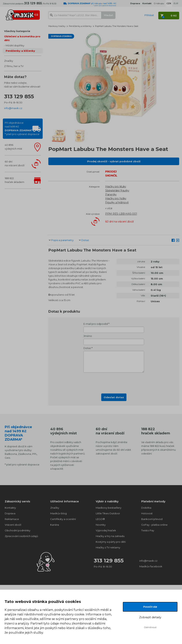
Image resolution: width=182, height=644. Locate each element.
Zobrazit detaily (150, 617)
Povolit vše (150, 607)
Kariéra (55, 525)
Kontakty (10, 508)
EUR (176, 3)
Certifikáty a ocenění (63, 519)
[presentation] (114, 382)
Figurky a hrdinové (117, 202)
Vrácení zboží (13, 525)
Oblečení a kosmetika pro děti (22, 38)
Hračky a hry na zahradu (110, 536)
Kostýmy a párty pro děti (111, 542)
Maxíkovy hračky (57, 26)
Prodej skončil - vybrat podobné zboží (114, 161)
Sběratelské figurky (117, 190)
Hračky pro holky (116, 198)
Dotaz (85, 240)
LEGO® (100, 519)
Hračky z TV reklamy (108, 547)
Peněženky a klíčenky (20, 51)
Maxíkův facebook (151, 566)
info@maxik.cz (13, 108)
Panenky (111, 194)
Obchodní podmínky (18, 530)
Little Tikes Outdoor (108, 513)
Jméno (88, 336)
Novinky (101, 525)
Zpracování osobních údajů (21, 536)
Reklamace (12, 519)
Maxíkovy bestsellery (109, 508)
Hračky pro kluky (116, 187)
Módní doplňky (15, 45)
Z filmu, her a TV (14, 66)
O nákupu (159, 3)
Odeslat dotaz (114, 397)
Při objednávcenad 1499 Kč (22, 128)
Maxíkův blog (58, 513)
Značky (9, 61)
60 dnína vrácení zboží (15, 163)
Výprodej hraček (106, 530)
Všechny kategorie (17, 31)
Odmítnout (150, 627)
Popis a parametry (62, 240)
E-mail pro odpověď (96, 324)
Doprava (10, 513)
